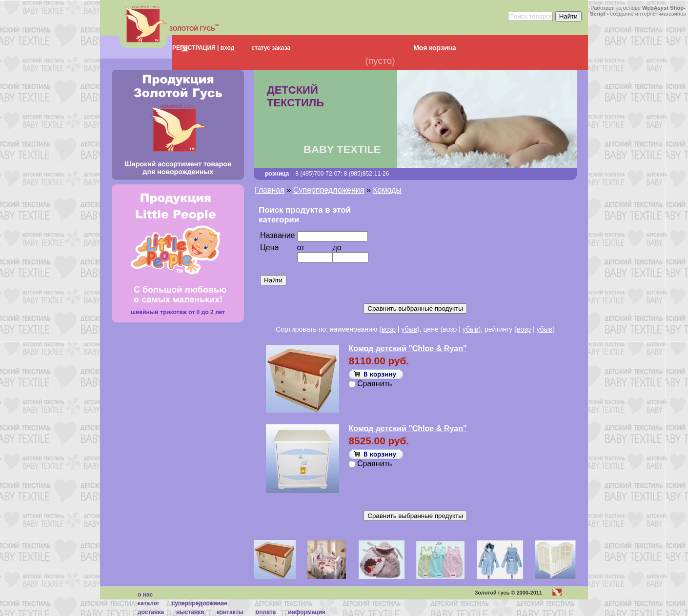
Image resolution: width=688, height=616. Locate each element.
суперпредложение (199, 603)
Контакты (230, 612)
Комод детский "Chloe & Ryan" (408, 348)
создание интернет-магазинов (648, 14)
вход (226, 48)
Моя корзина (435, 48)
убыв (409, 329)
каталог (149, 603)
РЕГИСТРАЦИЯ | (195, 48)
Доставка (151, 612)
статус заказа (271, 48)
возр (389, 329)
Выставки (190, 612)
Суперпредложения (329, 190)
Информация (307, 612)
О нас (145, 595)
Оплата (266, 612)
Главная (270, 190)
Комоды (387, 190)
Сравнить (374, 384)
